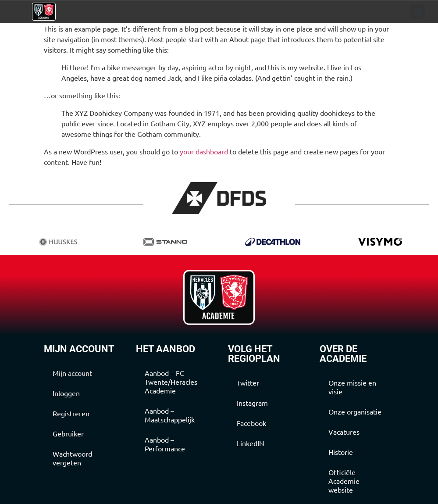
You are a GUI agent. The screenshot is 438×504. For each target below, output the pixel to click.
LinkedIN (251, 443)
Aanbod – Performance (165, 444)
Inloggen (66, 393)
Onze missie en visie (352, 387)
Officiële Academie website (344, 481)
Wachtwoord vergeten (72, 458)
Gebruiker (68, 433)
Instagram (252, 403)
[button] (418, 12)
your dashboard (204, 151)
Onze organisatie (355, 411)
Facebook (251, 423)
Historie (341, 452)
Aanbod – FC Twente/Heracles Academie (171, 382)
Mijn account (72, 373)
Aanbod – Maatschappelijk (170, 415)
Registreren (71, 413)
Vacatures (344, 432)
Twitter (248, 382)
